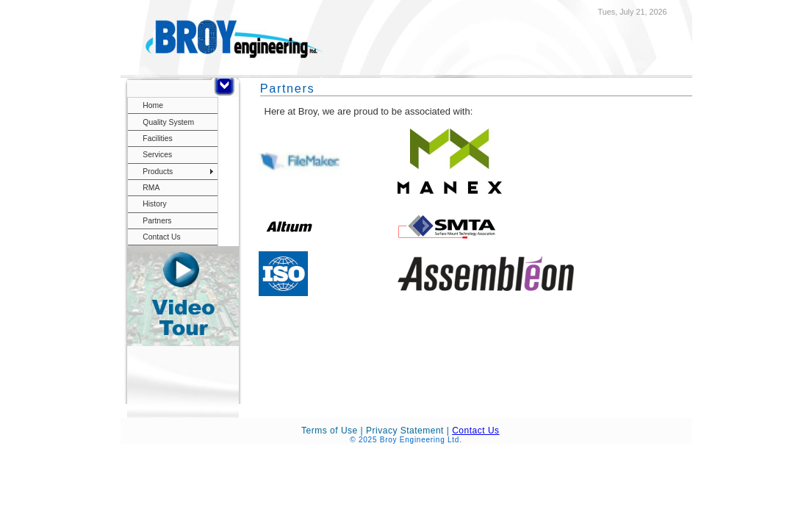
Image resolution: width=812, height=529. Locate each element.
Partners (157, 221)
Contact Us (161, 237)
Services (157, 155)
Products (158, 172)
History (154, 204)
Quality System (168, 122)
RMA (151, 188)
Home (153, 105)
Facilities (157, 138)
